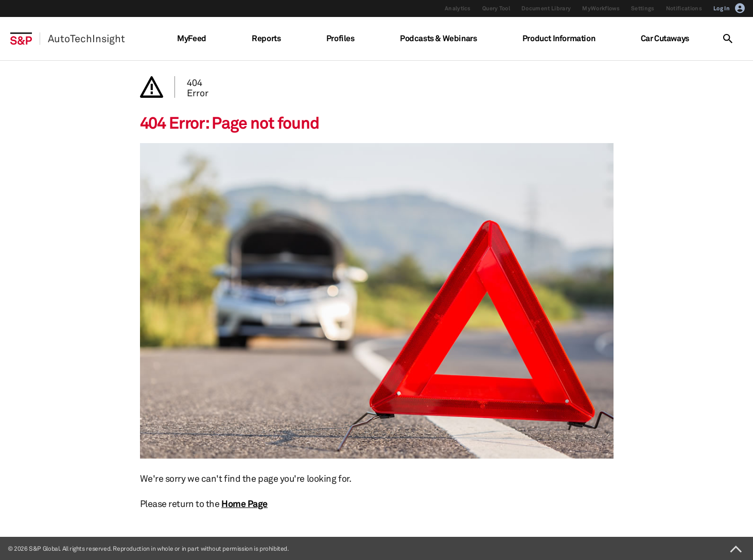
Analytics (458, 8)
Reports (266, 38)
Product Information (559, 38)
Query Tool (496, 8)
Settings (643, 8)
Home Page (244, 503)
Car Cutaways (665, 38)
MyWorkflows (601, 8)
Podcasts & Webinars (438, 38)
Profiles (340, 38)
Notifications (684, 8)
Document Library (546, 8)
